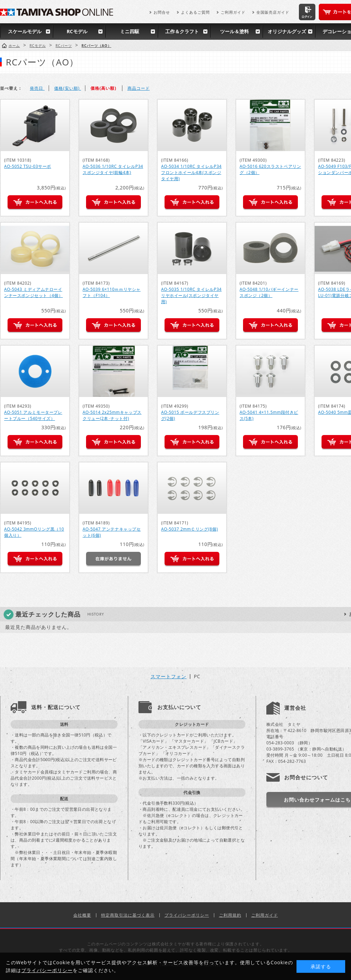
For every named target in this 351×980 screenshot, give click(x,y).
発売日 (37, 88)
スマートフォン (168, 677)
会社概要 (82, 915)
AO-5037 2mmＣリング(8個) (190, 529)
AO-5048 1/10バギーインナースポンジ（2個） (269, 292)
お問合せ (162, 12)
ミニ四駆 (130, 31)
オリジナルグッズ (287, 31)
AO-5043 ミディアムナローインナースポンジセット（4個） (33, 292)
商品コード (139, 88)
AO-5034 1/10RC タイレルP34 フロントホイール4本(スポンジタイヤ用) (191, 172)
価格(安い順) (68, 88)
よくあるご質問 (195, 12)
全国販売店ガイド (273, 12)
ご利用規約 (230, 915)
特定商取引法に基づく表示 (128, 915)
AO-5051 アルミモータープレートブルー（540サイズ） (33, 415)
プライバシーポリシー (187, 915)
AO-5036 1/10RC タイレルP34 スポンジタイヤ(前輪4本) (113, 169)
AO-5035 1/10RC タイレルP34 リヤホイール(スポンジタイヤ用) (191, 295)
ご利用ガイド (233, 12)
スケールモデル (25, 31)
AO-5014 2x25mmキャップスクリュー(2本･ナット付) (112, 415)
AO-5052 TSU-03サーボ (28, 166)
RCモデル (77, 31)
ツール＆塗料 (234, 31)
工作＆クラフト (182, 31)
